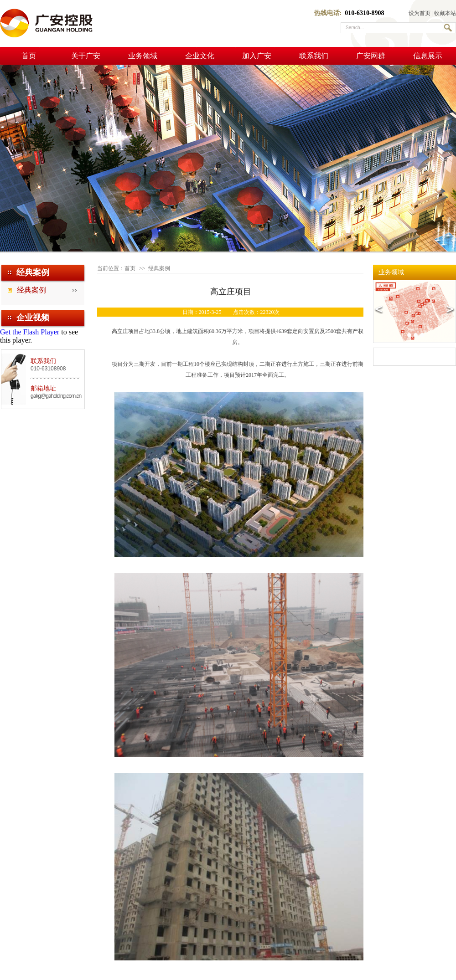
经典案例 (31, 290)
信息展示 (428, 56)
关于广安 (86, 56)
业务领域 (143, 56)
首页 (29, 56)
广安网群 (371, 56)
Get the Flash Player (30, 332)
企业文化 (200, 56)
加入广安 (257, 56)
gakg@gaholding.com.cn (56, 396)
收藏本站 (445, 13)
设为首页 (420, 13)
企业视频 (33, 318)
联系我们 (314, 56)
